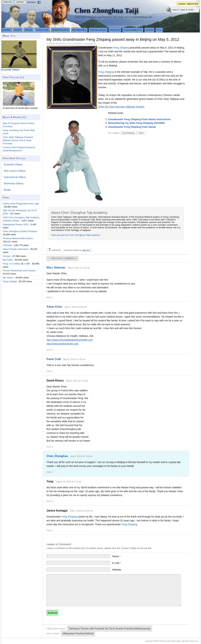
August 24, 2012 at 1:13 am (69, 482)
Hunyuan (42, 30)
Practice (8, 2)
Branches (79, 30)
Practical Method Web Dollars (18, 238)
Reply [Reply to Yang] (50, 501)
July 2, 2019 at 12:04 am (81, 511)
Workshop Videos (14, 183)
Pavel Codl (54, 359)
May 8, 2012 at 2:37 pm (77, 381)
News (29, 30)
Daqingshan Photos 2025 (16, 224)
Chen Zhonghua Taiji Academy (66, 44)
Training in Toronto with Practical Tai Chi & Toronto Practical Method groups (110, 629)
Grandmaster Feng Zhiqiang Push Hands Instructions (139, 119)
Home (7, 30)
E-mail (117, 563)
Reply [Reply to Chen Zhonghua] (50, 472)
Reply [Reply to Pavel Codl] (50, 371)
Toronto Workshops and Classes (19, 271)
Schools (32, 2)
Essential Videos (13, 164)
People (115, 30)
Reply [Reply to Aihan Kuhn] (50, 350)
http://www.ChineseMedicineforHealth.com (70, 340)
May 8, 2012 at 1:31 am (79, 268)
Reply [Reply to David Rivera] (50, 447)
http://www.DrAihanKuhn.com (63, 344)
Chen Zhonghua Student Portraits (20, 231)
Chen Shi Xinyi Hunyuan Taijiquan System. (122, 107)
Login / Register (188, 4)
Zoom (149, 30)
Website (117, 570)
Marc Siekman (56, 268)
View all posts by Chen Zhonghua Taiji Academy (77, 235)
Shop (18, 30)
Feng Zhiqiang (121, 48)
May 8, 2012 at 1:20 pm (74, 359)
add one (86, 250)
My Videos (8, 278)
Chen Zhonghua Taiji (106, 10)
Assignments (133, 30)
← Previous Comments (63, 258)
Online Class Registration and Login (21, 204)
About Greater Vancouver (16, 249)
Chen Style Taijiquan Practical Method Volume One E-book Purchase (18, 140)
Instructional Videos (15, 177)
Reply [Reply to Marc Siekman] (50, 297)
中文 (159, 30)
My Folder (8, 260)
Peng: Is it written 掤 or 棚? (16, 264)
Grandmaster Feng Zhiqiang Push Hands (132, 127)
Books (7, 190)
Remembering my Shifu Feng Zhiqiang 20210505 (136, 123)
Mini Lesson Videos (15, 171)
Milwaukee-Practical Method (78, 633)
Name (117, 556)
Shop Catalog (10, 281)
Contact (20, 2)
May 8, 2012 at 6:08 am (76, 307)
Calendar (7, 245)
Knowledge (98, 30)
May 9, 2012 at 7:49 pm (81, 456)
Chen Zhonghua (57, 456)
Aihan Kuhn (55, 307)
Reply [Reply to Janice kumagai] (50, 530)
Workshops (60, 30)
